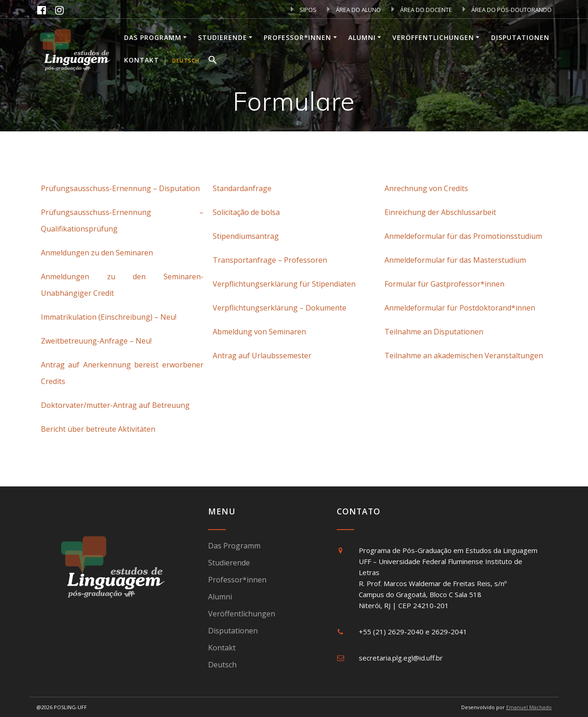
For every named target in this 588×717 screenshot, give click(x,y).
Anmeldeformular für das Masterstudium (455, 260)
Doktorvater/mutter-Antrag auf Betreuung (115, 405)
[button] (213, 61)
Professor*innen (297, 37)
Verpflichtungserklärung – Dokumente (280, 308)
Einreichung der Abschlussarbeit (440, 212)
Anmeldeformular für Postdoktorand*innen (460, 308)
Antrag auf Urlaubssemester (262, 356)
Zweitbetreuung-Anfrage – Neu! (96, 341)
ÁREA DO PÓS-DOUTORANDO (507, 10)
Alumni (362, 37)
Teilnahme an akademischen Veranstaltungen (464, 356)
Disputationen (520, 37)
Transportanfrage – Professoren (270, 260)
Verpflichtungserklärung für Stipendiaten (284, 284)
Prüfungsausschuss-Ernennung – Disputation (120, 188)
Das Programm (153, 37)
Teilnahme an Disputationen (434, 332)
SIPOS (304, 10)
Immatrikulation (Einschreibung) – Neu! (109, 317)
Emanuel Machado (529, 707)
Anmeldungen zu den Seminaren (97, 253)
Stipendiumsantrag (246, 236)
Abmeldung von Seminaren (259, 332)
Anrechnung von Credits (426, 188)
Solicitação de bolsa (246, 212)
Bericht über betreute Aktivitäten (98, 429)
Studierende (223, 37)
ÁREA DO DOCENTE (422, 10)
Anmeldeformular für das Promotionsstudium (463, 236)
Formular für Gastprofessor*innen (444, 284)
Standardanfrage (242, 188)
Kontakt (141, 60)
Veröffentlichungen (433, 37)
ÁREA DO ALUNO (354, 10)
